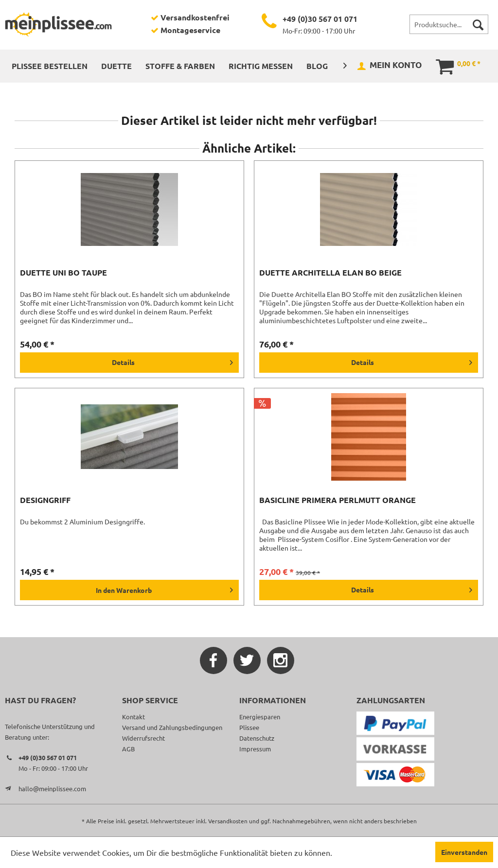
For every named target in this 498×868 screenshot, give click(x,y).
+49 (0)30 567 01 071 (320, 19)
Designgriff (45, 500)
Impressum (255, 749)
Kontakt (133, 717)
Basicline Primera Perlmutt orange (338, 500)
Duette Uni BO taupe (63, 273)
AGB (128, 749)
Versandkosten (228, 821)
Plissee (249, 727)
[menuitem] (449, 24)
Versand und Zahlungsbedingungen (172, 727)
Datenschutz (257, 738)
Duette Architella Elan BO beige (330, 273)
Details (172, 361)
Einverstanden (464, 852)
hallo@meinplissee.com (52, 789)
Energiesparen (260, 717)
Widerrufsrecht (143, 738)
